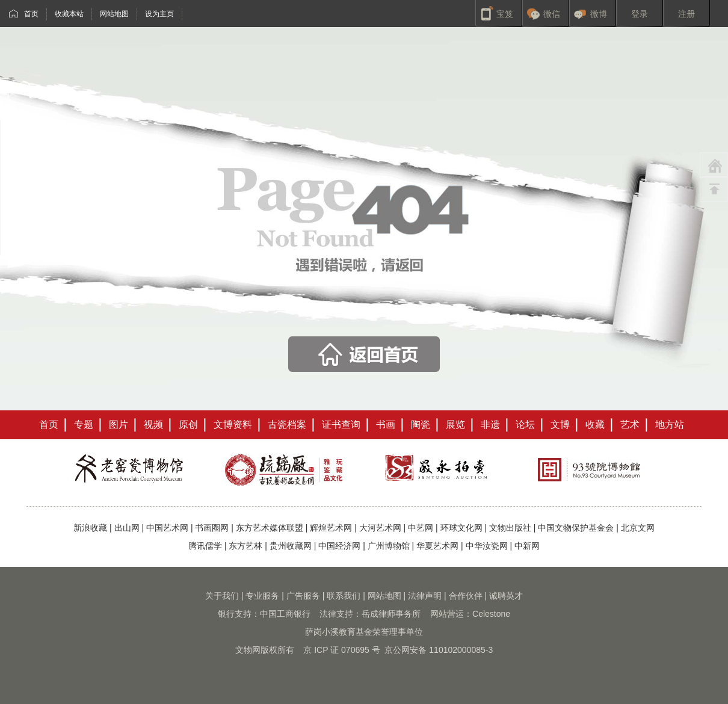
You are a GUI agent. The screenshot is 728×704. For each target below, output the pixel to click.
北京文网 (638, 528)
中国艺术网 (167, 528)
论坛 (525, 425)
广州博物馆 (389, 546)
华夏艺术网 (437, 546)
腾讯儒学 (205, 546)
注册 (686, 14)
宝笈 (505, 14)
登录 (640, 14)
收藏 (595, 425)
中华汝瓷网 (487, 546)
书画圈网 (212, 528)
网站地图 (114, 14)
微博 (599, 14)
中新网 (527, 546)
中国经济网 (339, 546)
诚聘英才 (506, 596)
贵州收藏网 (291, 546)
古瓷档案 (287, 425)
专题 (84, 425)
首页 (31, 14)
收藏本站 (69, 14)
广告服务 (303, 596)
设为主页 (159, 14)
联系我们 (344, 596)
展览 (455, 425)
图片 (119, 425)
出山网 (127, 528)
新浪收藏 (90, 528)
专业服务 (262, 596)
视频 (153, 425)
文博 (560, 425)
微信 (552, 14)
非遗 (490, 425)
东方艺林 (245, 546)
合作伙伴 (466, 596)
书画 (386, 425)
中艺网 (421, 528)
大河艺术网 (380, 528)
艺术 (630, 425)
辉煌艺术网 (331, 528)
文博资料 (233, 425)
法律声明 (425, 596)
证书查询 (341, 425)
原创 (188, 425)
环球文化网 (461, 528)
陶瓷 (421, 425)
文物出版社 (510, 528)
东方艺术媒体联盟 (270, 528)
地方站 (670, 425)
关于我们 (222, 596)
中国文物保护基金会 (576, 528)
